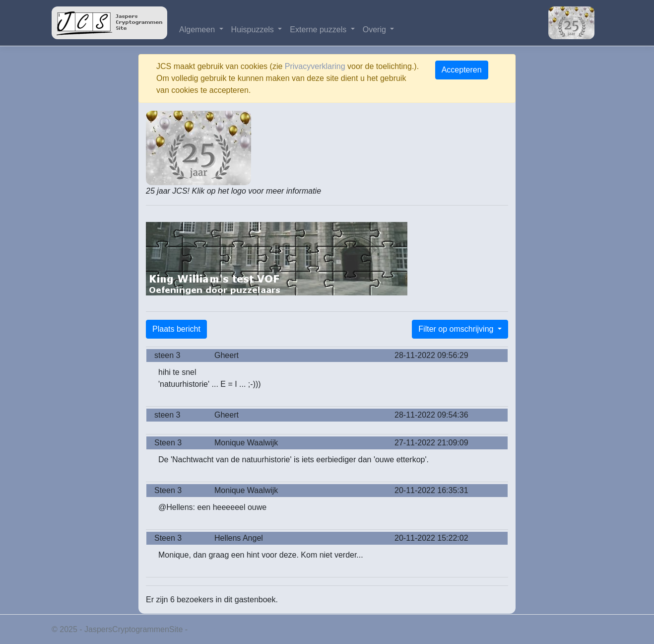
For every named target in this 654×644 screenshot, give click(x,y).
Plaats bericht (176, 329)
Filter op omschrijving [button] (457, 329)
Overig (376, 30)
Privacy (203, 629)
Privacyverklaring (315, 66)
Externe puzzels (319, 30)
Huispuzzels (254, 30)
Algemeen (198, 30)
